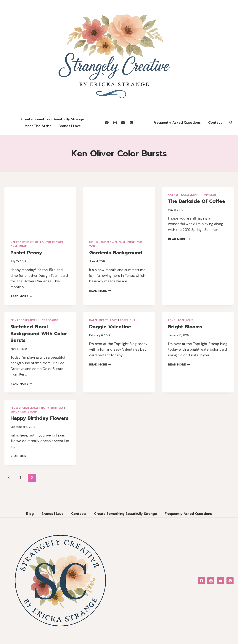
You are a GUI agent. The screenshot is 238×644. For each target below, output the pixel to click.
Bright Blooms (185, 327)
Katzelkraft (190, 195)
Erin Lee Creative (23, 320)
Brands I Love (70, 126)
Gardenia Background (116, 253)
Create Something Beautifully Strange (53, 119)
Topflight (210, 195)
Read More (21, 296)
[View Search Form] (231, 123)
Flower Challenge (25, 408)
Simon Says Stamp (24, 412)
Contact (215, 123)
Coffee (173, 195)
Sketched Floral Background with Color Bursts (39, 334)
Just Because (48, 320)
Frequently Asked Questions (177, 123)
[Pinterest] (131, 123)
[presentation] (40, 211)
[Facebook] (107, 123)
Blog (30, 514)
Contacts (79, 514)
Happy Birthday (21, 242)
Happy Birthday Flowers (39, 418)
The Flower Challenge (118, 242)
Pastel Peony (26, 253)
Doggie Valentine (110, 327)
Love (114, 320)
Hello (39, 242)
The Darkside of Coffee (197, 201)
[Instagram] (115, 123)
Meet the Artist (38, 126)
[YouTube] (123, 123)
